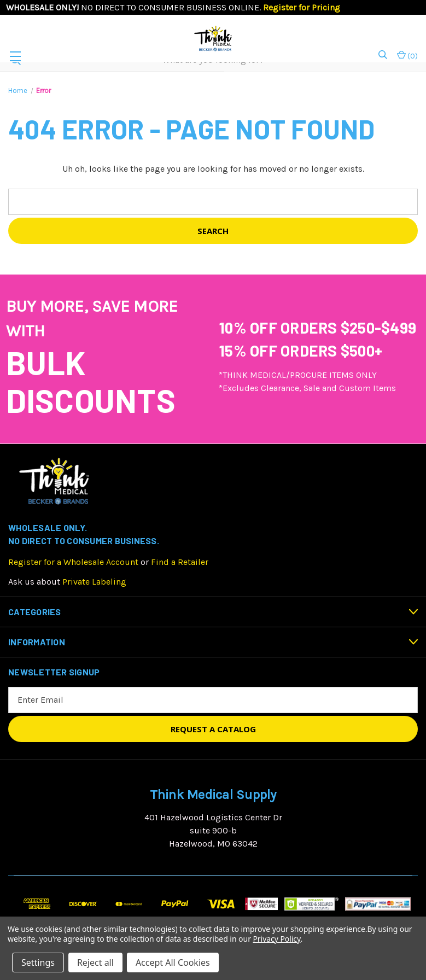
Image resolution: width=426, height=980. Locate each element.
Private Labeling (94, 582)
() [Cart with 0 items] (407, 56)
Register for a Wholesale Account (73, 562)
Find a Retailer (180, 562)
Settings (38, 962)
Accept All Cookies (173, 962)
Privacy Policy (276, 939)
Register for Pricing (302, 7)
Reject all (95, 962)
